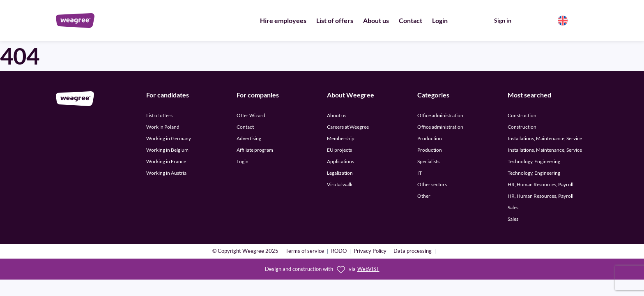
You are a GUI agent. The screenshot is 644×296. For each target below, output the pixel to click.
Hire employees (283, 20)
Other (424, 196)
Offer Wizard (251, 115)
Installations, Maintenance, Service (545, 138)
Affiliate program (255, 150)
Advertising (249, 138)
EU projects (339, 150)
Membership (341, 138)
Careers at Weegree (348, 127)
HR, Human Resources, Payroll (540, 184)
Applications (340, 161)
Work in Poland (163, 127)
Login (440, 20)
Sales (513, 207)
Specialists (428, 161)
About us (376, 20)
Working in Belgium (167, 150)
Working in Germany (169, 138)
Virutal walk (340, 184)
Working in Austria (166, 173)
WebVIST (368, 269)
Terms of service (305, 251)
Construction (522, 115)
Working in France (166, 161)
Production (430, 138)
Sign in (503, 20)
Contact (411, 20)
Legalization (340, 173)
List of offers (335, 20)
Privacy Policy (370, 251)
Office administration (440, 115)
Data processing (413, 251)
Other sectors (432, 184)
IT (420, 173)
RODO (339, 251)
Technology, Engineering (534, 161)
